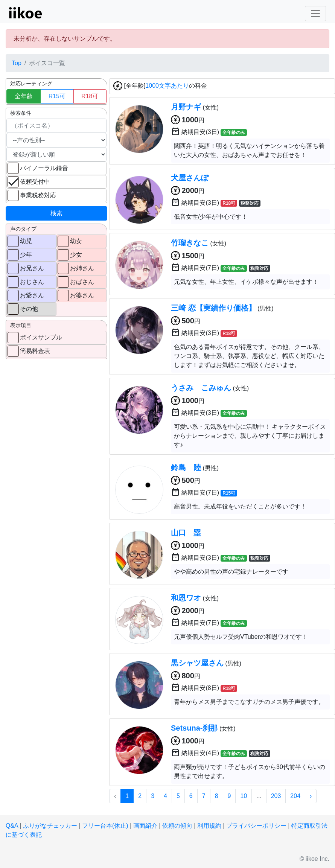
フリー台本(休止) (105, 826)
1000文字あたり (167, 86)
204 (295, 796)
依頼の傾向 (177, 826)
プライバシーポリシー (256, 826)
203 (276, 796)
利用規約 (209, 826)
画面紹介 (145, 826)
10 (244, 796)
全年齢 (24, 96)
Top (17, 63)
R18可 (90, 96)
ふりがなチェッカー (50, 826)
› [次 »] (311, 796)
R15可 (57, 96)
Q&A (12, 826)
